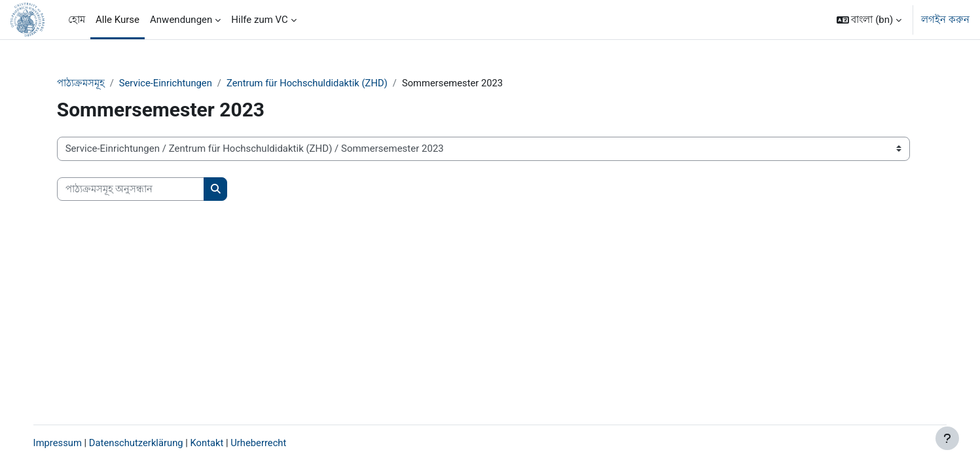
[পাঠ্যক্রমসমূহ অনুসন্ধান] (143, 189)
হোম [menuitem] (77, 20)
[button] (869, 20)
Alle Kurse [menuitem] (118, 20)
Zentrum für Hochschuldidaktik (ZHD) (323, 83)
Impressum (71, 443)
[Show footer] (947, 438)
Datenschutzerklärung (151, 443)
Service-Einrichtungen (179, 83)
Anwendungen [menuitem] (181, 20)
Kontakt (223, 443)
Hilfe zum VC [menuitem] (260, 20)
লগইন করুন (945, 20)
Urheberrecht (275, 443)
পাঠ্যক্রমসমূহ (93, 83)
